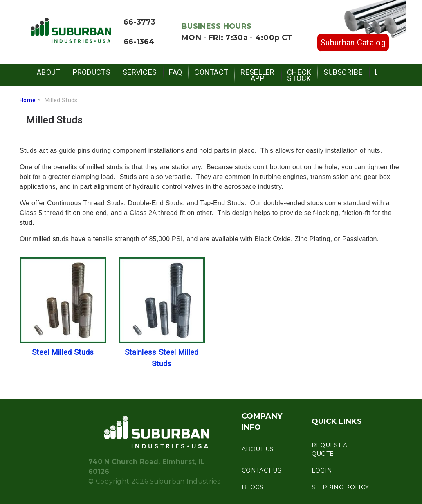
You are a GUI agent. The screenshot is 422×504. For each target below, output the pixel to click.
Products (92, 72)
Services (140, 72)
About (49, 72)
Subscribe (343, 72)
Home (28, 100)
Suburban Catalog (353, 43)
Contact (211, 72)
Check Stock (299, 75)
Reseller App (257, 75)
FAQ (175, 72)
